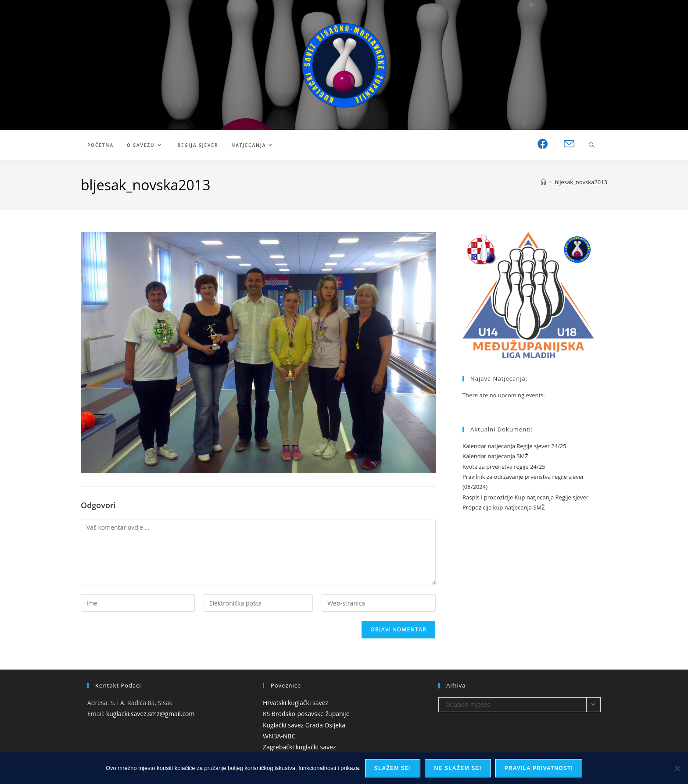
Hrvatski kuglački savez (296, 703)
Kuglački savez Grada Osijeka (304, 725)
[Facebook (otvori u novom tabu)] (543, 144)
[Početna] (543, 182)
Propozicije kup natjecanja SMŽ (504, 507)
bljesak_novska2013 (581, 182)
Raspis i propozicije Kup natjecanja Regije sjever (525, 497)
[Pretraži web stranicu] (591, 146)
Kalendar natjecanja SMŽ (495, 456)
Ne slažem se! (458, 768)
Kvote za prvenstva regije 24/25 (504, 467)
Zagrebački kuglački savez (299, 747)
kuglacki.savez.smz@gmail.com (150, 714)
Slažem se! (393, 768)
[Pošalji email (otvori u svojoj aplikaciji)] (569, 144)
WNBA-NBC (279, 736)
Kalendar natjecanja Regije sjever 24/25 (514, 446)
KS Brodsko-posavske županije (306, 714)
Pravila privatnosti (539, 768)
